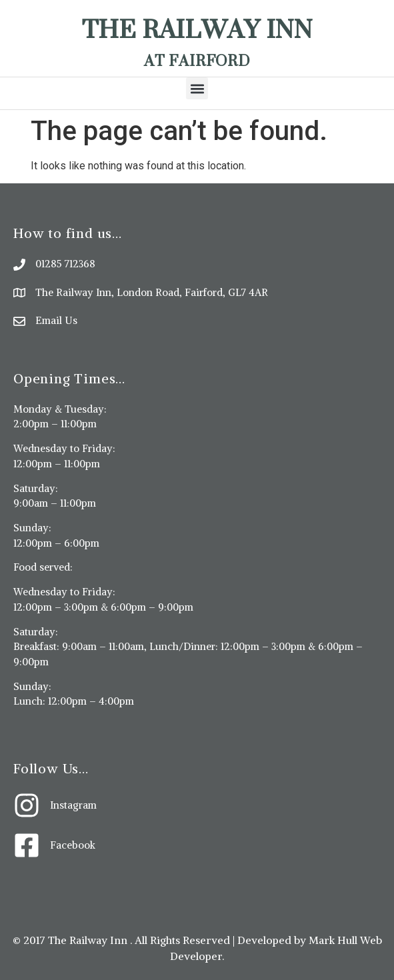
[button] (197, 88)
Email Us (56, 320)
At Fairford (197, 60)
